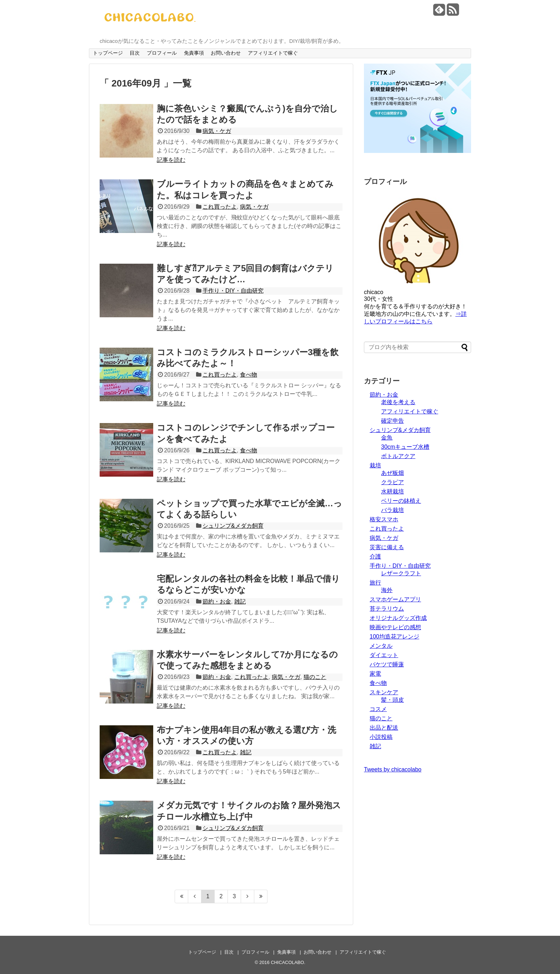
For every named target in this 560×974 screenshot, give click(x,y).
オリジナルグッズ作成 (398, 618)
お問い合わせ (226, 53)
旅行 (375, 583)
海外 (387, 590)
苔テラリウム (387, 609)
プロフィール (162, 53)
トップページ (108, 53)
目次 (135, 53)
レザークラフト (401, 573)
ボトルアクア (398, 456)
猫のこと (315, 677)
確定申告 (392, 421)
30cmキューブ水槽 (405, 447)
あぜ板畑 (392, 473)
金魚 (387, 438)
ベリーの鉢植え (401, 501)
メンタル (381, 646)
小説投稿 (381, 737)
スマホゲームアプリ (395, 599)
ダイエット (384, 655)
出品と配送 (384, 728)
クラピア (392, 482)
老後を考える (398, 402)
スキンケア (384, 692)
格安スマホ (384, 519)
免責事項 (194, 53)
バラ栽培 (392, 510)
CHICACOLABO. (288, 962)
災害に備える (387, 547)
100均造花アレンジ (394, 637)
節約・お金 (217, 602)
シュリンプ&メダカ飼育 (233, 526)
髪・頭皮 (392, 700)
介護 (375, 556)
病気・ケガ (217, 131)
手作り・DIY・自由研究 (233, 291)
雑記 (240, 602)
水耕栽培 (392, 491)
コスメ (378, 709)
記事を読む (171, 160)
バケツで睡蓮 (387, 664)
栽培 (375, 465)
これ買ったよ (220, 207)
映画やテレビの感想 (395, 627)
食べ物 (249, 375)
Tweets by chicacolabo (393, 769)
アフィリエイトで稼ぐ (273, 53)
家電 (375, 674)
